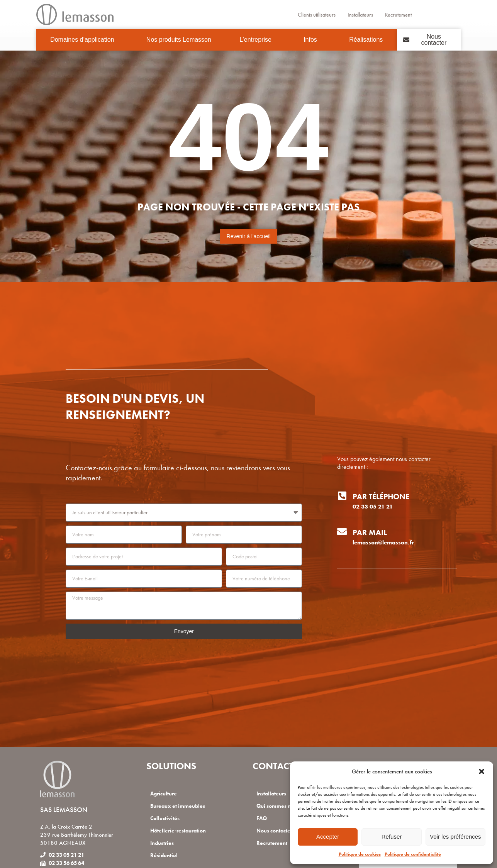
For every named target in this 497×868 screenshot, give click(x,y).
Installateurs (361, 15)
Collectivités (165, 818)
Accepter (328, 837)
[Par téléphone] (342, 496)
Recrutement (404, 15)
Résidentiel (165, 855)
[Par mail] (342, 531)
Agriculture (165, 793)
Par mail (370, 532)
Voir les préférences (455, 837)
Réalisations (366, 40)
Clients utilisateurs (312, 15)
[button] (482, 771)
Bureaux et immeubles (180, 806)
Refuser (392, 837)
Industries (163, 843)
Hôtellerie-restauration (180, 831)
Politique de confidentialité (413, 854)
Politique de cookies (360, 854)
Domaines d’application (84, 40)
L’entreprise (257, 40)
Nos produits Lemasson (179, 40)
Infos (312, 40)
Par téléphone (381, 497)
